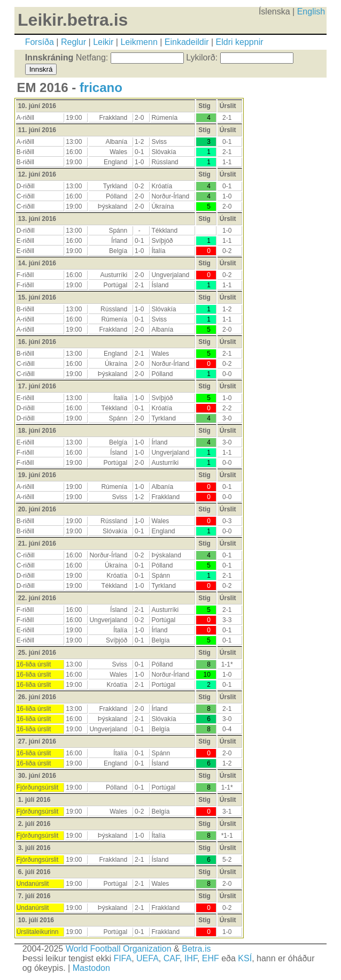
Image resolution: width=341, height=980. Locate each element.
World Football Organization (119, 949)
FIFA (122, 958)
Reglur (73, 42)
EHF (211, 958)
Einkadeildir (187, 42)
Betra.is (196, 949)
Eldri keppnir (240, 42)
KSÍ (245, 958)
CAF (172, 958)
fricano (101, 87)
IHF (191, 958)
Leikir (103, 42)
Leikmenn (139, 42)
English (311, 12)
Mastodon (91, 968)
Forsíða (40, 42)
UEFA (148, 958)
